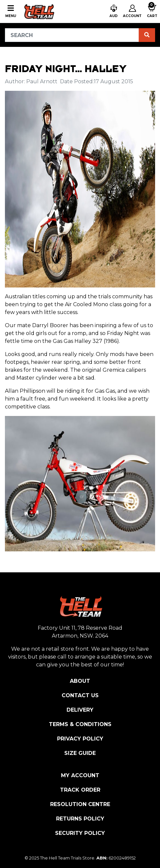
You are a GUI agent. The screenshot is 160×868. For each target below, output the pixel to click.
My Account (80, 775)
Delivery (80, 710)
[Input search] (72, 35)
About (80, 681)
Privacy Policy (80, 739)
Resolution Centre (80, 804)
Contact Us (80, 695)
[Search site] (147, 35)
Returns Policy (80, 819)
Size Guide (80, 753)
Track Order (80, 790)
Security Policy (80, 833)
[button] (114, 11)
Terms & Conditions (80, 724)
